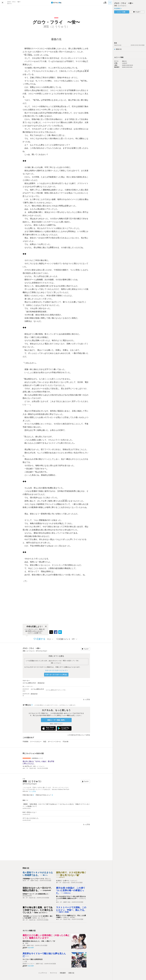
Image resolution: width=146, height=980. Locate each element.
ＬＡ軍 (25, 961)
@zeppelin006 (27, 896)
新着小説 (71, 973)
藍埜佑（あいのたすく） (40, 918)
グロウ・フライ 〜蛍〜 (32, 648)
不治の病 (65, 742)
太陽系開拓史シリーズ (37, 758)
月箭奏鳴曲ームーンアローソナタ (33, 879)
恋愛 (24, 945)
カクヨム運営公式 (28, 683)
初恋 (45, 742)
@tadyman (41, 683)
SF (27, 768)
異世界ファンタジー (29, 964)
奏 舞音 (25, 943)
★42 (57, 902)
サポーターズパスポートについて (56, 670)
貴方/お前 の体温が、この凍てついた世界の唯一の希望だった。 (71, 890)
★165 (24, 881)
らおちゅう (74, 881)
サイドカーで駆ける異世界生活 (33, 959)
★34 (24, 768)
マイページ (53, 973)
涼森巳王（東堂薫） (70, 917)
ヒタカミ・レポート (62, 881)
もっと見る (86, 699)
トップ (43, 973)
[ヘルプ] (32, 705)
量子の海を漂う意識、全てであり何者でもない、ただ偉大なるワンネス (38, 910)
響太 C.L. (48, 879)
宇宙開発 (25, 742)
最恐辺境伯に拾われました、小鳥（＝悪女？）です (39, 941)
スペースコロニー (36, 742)
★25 (57, 919)
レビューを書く (122, 12)
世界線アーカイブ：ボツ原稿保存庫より (35, 894)
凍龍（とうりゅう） (56, 663)
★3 (57, 883)
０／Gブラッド (27, 766)
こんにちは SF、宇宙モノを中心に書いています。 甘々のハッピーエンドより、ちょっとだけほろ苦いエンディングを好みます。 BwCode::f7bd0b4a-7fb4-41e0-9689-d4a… (46, 789)
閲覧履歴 (63, 973)
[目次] (110, 3)
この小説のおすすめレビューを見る (79, 735)
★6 (24, 920)
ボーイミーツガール (54, 742)
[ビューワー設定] (105, 3)
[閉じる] (46, 627)
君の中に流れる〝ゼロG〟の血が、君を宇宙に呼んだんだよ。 (38, 763)
